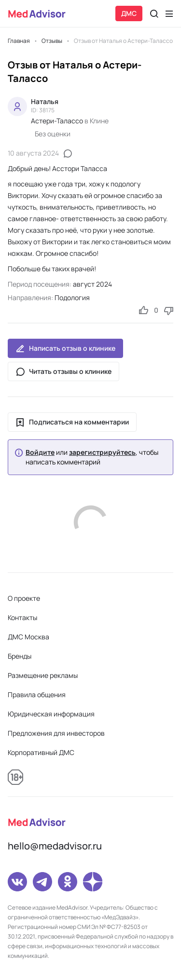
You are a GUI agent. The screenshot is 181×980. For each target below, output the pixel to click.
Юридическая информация (51, 714)
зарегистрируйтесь (102, 452)
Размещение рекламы (43, 675)
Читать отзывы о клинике (63, 371)
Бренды (20, 656)
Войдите (40, 452)
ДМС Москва (28, 637)
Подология (72, 298)
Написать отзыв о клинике (65, 348)
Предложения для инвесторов (56, 733)
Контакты (22, 617)
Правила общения (37, 695)
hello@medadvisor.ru (55, 846)
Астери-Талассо (57, 121)
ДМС (129, 13)
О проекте (24, 598)
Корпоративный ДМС (41, 752)
